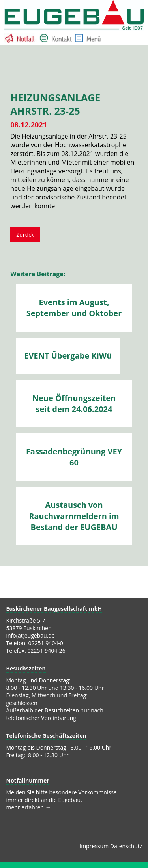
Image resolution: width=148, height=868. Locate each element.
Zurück (25, 235)
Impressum (94, 846)
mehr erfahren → (29, 807)
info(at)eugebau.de (31, 635)
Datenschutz (126, 846)
